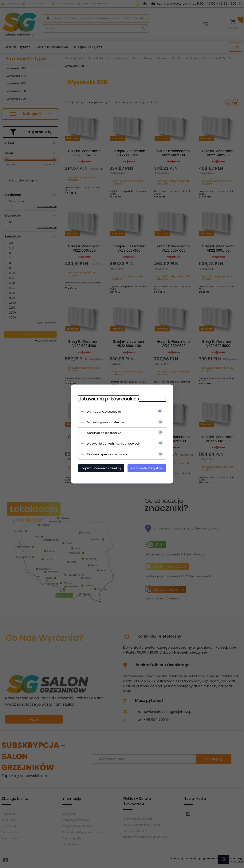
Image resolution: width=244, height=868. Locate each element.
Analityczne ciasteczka (104, 433)
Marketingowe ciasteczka (106, 422)
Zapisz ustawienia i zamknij (101, 468)
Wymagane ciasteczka (104, 412)
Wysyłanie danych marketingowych (113, 444)
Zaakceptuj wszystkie (147, 468)
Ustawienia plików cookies (109, 399)
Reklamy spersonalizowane (107, 454)
